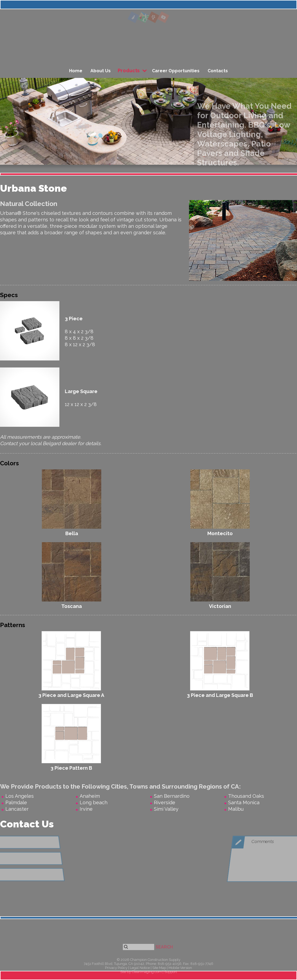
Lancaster (17, 809)
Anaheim (90, 796)
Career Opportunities (176, 71)
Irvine (86, 809)
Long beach (94, 802)
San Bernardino (172, 796)
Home (76, 71)
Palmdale (16, 802)
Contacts (218, 71)
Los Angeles (20, 796)
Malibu (236, 809)
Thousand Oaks (246, 796)
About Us (101, 71)
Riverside (165, 802)
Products (129, 71)
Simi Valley (166, 809)
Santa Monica (244, 802)
